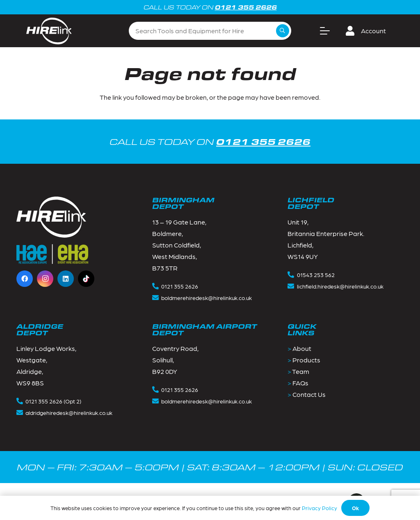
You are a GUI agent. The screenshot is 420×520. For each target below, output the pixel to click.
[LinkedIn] (66, 279)
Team (301, 371)
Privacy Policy (320, 508)
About (302, 348)
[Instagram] (45, 279)
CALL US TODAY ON (210, 141)
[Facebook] (25, 279)
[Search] (283, 31)
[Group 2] (49, 31)
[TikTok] (86, 279)
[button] (325, 31)
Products (306, 360)
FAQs (300, 383)
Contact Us (309, 394)
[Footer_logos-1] (52, 254)
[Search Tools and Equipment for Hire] (210, 31)
